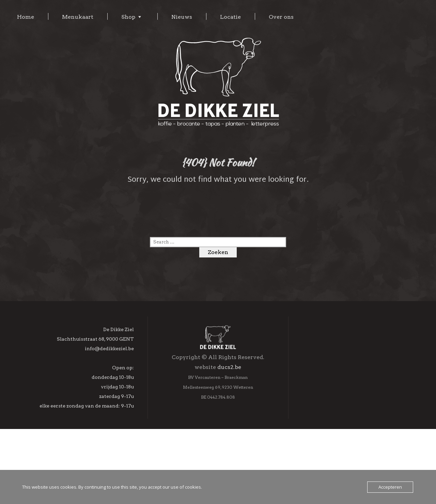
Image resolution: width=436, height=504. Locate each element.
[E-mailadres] (354, 402)
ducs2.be (229, 404)
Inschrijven (354, 464)
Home (26, 17)
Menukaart (78, 17)
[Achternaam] (354, 432)
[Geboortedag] (354, 446)
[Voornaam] (354, 417)
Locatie (230, 17)
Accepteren (390, 487)
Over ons (281, 17)
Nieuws (182, 17)
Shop (128, 17)
